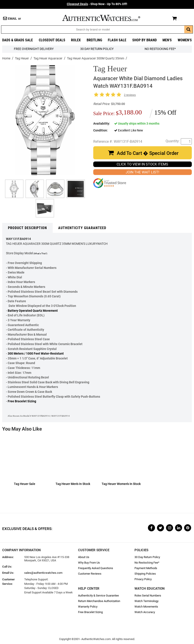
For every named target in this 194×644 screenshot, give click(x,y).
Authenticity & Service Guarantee (98, 596)
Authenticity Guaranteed (82, 228)
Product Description (27, 228)
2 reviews (130, 95)
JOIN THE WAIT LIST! (142, 172)
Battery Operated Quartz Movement (33, 311)
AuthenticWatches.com (106, 18)
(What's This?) (40, 254)
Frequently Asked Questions (96, 568)
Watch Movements (146, 607)
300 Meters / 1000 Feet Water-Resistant (36, 354)
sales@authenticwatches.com (43, 573)
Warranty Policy (88, 607)
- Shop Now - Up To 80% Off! (97, 4)
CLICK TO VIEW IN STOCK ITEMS (142, 164)
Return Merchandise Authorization (99, 601)
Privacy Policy (143, 579)
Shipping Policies (145, 574)
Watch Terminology (146, 601)
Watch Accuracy (145, 612)
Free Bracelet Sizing (22, 401)
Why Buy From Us (89, 563)
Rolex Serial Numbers (148, 596)
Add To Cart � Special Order (148, 153)
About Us (84, 557)
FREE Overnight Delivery (34, 49)
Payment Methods (146, 568)
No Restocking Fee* (160, 49)
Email (12, 19)
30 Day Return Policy (147, 557)
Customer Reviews (90, 574)
